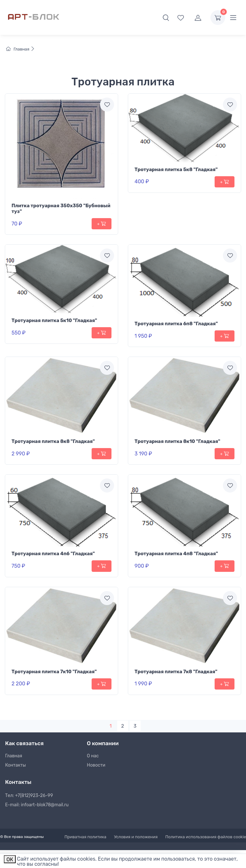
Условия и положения (136, 837)
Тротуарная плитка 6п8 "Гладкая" (176, 324)
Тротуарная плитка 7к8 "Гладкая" (176, 672)
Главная (20, 49)
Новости (96, 765)
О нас (93, 756)
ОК (10, 860)
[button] (166, 18)
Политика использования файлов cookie (206, 837)
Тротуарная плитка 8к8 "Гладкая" (53, 441)
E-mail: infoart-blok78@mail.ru (37, 805)
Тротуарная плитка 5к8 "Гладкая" (176, 170)
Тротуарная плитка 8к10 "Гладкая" (177, 441)
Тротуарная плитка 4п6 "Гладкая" (53, 554)
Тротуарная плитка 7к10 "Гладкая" (54, 672)
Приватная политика (85, 837)
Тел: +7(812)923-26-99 (29, 796)
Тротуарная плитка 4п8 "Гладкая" (176, 554)
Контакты (16, 765)
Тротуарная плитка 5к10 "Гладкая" (54, 320)
